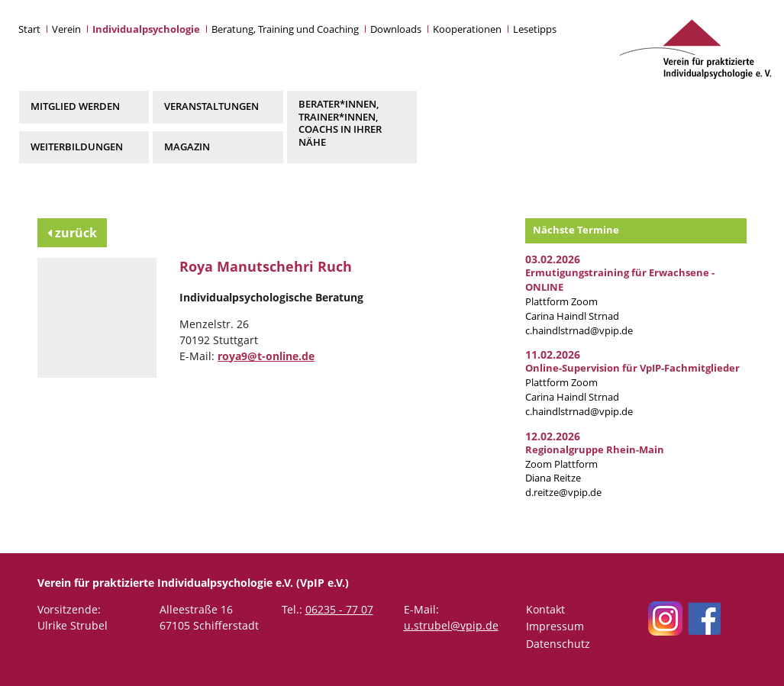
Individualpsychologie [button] (146, 29)
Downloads (396, 29)
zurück (72, 233)
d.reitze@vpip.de (563, 493)
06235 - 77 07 (339, 609)
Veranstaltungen (211, 106)
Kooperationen (467, 29)
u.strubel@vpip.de (451, 625)
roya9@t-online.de (266, 356)
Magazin (187, 147)
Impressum (555, 626)
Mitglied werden (75, 106)
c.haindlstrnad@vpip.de (579, 331)
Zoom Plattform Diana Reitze (595, 464)
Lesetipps (535, 29)
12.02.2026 (553, 436)
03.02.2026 (553, 259)
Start (29, 29)
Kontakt (545, 609)
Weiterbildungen (77, 147)
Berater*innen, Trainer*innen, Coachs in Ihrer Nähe (340, 123)
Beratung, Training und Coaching (285, 29)
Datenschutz (558, 644)
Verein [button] (66, 29)
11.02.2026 (553, 354)
